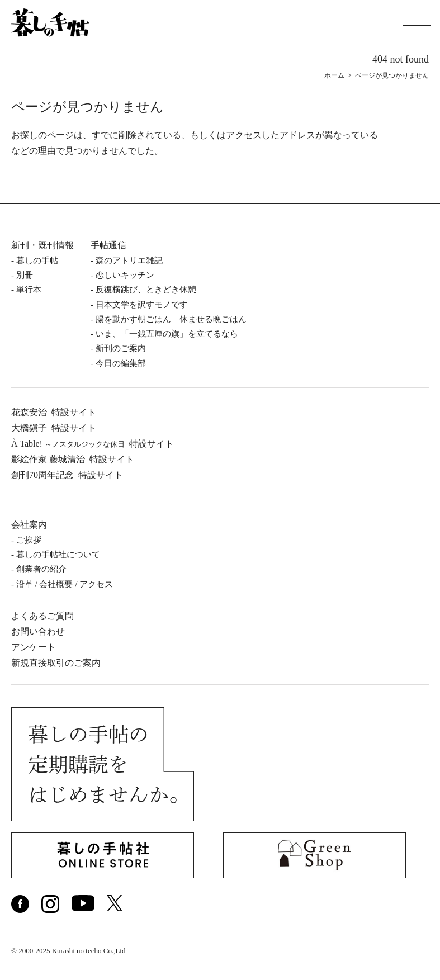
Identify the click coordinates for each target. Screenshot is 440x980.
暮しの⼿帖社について (58, 555)
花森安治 (54, 412)
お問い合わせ (38, 631)
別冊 (25, 275)
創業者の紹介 (41, 569)
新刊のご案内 (121, 348)
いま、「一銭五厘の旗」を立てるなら (167, 334)
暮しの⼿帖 (37, 261)
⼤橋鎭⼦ (54, 428)
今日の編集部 (121, 363)
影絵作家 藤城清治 (73, 459)
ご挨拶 (29, 540)
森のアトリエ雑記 (129, 261)
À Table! (93, 444)
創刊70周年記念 (67, 475)
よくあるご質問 (42, 616)
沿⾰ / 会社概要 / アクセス (65, 584)
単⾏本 (29, 290)
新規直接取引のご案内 (56, 663)
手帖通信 (108, 245)
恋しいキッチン (125, 275)
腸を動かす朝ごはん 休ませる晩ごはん (171, 319)
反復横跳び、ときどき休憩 (146, 290)
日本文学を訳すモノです (142, 305)
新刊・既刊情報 (42, 245)
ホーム (334, 75)
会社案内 (29, 525)
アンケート (34, 647)
